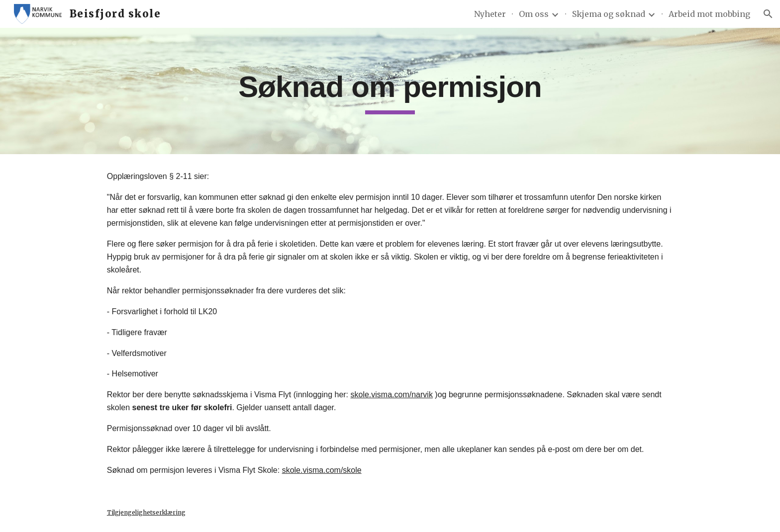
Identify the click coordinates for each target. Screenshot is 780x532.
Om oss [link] (534, 14)
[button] (768, 14)
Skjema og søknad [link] (609, 14)
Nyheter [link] (490, 14)
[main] (390, 91)
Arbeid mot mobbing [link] (709, 14)
